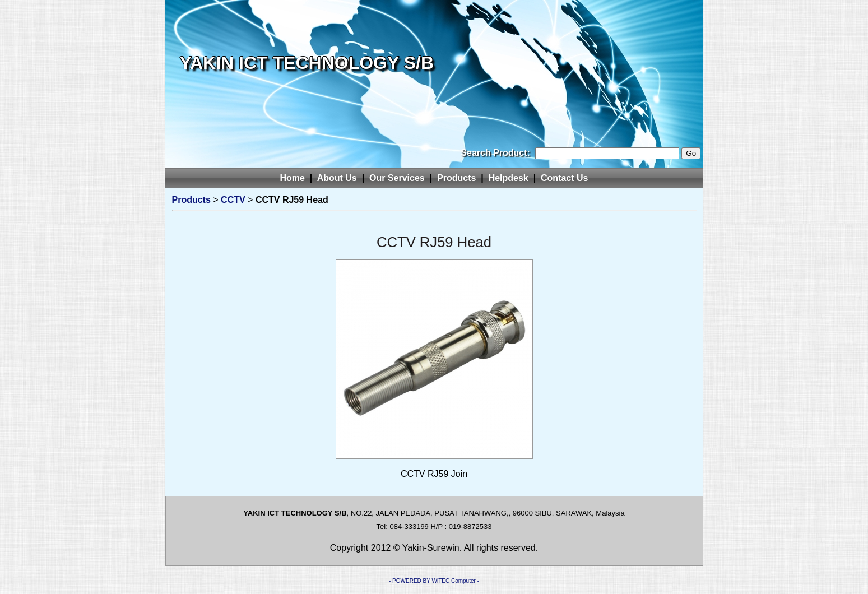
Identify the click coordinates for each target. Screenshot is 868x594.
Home (293, 178)
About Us (337, 178)
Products (456, 178)
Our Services (397, 178)
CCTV (233, 200)
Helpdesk (509, 178)
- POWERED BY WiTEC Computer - (434, 581)
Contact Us (564, 178)
